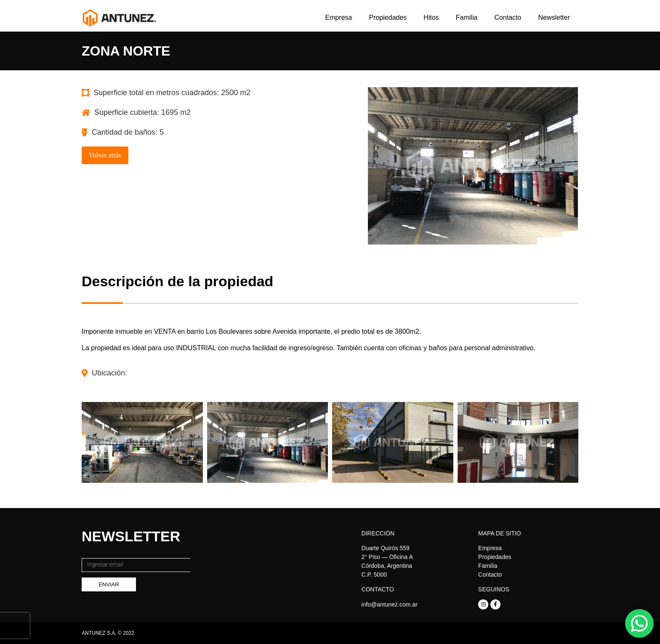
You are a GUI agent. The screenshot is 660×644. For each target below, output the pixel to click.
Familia (467, 17)
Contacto (508, 17)
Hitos (431, 17)
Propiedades (388, 17)
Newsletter (554, 17)
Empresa (338, 17)
